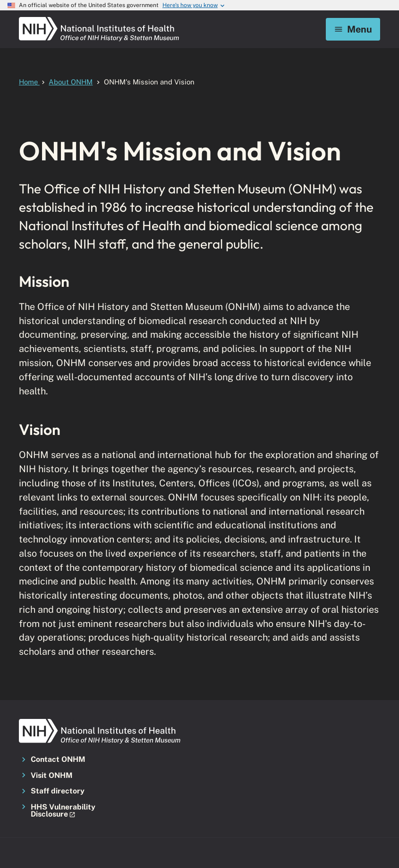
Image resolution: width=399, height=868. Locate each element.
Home (29, 82)
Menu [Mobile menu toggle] (353, 29)
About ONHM (71, 82)
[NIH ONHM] (99, 20)
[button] (75, 811)
